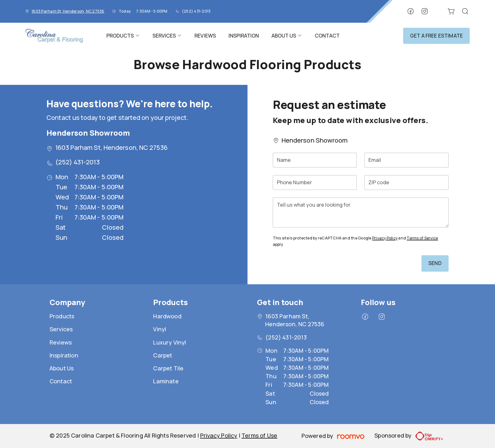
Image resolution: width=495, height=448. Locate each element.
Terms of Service (422, 238)
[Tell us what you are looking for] (361, 212)
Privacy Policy (385, 238)
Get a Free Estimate (436, 36)
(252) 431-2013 (196, 11)
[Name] (315, 160)
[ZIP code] (406, 183)
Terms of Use (259, 435)
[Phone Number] (315, 183)
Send (435, 263)
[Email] (406, 160)
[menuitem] (123, 36)
